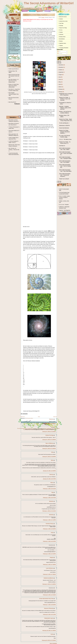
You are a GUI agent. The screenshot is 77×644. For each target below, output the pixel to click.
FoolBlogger (49, 428)
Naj (52, 492)
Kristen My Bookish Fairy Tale (46, 599)
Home (39, 417)
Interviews (61, 34)
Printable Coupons (50, 430)
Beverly (51, 475)
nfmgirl (51, 558)
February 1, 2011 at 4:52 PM (49, 529)
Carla (52, 634)
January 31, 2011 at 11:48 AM (49, 449)
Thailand (61, 46)
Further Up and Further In (14, 69)
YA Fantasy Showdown (64, 48)
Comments (60, 53)
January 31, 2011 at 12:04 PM (49, 457)
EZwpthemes (43, 430)
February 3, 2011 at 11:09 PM (49, 584)
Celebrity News (56, 428)
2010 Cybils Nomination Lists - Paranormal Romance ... (65, 175)
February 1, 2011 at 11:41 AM (49, 511)
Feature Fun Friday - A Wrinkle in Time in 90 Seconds (65, 99)
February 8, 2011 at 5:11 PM (49, 615)
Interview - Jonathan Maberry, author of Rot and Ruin (65, 108)
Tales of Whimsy (49, 443)
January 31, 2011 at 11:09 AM (49, 440)
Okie (52, 460)
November (61, 67)
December (61, 65)
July (60, 77)
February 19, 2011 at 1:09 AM (49, 631)
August (60, 75)
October (61, 70)
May (60, 82)
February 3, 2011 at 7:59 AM (49, 574)
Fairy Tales (61, 23)
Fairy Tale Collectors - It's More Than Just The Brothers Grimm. (14, 81)
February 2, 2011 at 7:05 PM (49, 565)
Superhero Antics (63, 43)
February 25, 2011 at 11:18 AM (49, 640)
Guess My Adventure (64, 128)
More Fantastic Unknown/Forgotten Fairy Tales (14, 94)
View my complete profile (13, 54)
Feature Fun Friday (63, 28)
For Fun (61, 30)
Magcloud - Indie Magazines (65, 210)
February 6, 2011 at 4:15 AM (49, 595)
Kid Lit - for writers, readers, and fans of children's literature (65, 197)
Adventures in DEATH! (64, 126)
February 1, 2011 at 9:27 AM (49, 498)
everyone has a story (63, 21)
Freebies (61, 32)
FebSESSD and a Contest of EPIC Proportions (35, 15)
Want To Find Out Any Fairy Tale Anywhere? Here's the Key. (14, 76)
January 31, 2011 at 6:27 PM (49, 479)
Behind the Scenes (63, 17)
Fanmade (61, 26)
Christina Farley (49, 524)
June (60, 80)
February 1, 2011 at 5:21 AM (49, 489)
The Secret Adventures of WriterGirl (49, 3)
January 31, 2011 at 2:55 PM (49, 471)
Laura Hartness (50, 568)
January (61, 92)
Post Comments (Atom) (29, 418)
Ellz (52, 452)
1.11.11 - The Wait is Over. (65, 139)
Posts (59, 51)
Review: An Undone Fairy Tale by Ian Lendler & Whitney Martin (14, 86)
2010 (59, 181)
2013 (59, 61)
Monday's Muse (62, 37)
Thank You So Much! (64, 179)
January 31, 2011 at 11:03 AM (49, 432)
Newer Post (23, 417)
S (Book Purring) (49, 435)
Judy (52, 533)
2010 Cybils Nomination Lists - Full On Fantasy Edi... (65, 166)
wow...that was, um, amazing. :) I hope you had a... (14, 150)
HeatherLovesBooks (48, 578)
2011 (59, 63)
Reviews (61, 41)
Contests (43, 17)
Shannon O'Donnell (49, 608)
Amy (52, 427)
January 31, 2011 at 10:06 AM (49, 424)
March (60, 87)
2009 (59, 182)
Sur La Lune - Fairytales (64, 205)
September (61, 72)
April (60, 84)
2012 (59, 62)
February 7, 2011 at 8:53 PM (49, 605)
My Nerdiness (62, 39)
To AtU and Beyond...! (64, 123)
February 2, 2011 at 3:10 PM (49, 554)
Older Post (55, 417)
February (61, 89)
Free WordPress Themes (29, 430)
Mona (52, 483)
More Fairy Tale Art (12, 102)
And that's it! (62, 146)
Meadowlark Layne (49, 618)
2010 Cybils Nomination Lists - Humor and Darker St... (66, 153)
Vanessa (51, 419)
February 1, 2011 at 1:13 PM (49, 520)
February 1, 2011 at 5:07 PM (49, 541)
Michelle (51, 501)
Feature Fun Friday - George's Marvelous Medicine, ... (64, 132)
